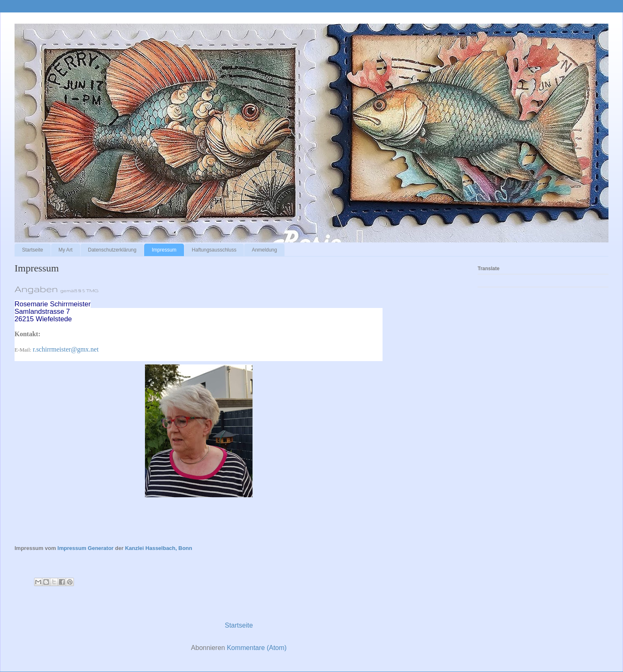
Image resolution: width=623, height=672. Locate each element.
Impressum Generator (85, 548)
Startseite (33, 250)
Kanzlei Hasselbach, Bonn (159, 548)
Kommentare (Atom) (257, 648)
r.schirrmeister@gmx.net (66, 349)
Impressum (164, 250)
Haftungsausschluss (214, 250)
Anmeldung (264, 250)
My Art (66, 250)
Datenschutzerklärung (112, 250)
